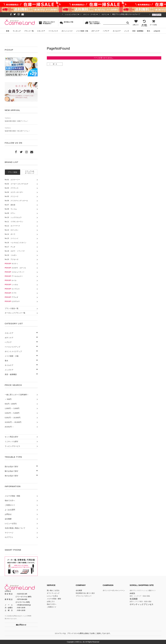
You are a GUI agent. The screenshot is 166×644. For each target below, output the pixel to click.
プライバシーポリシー (84, 596)
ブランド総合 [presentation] (12, 172)
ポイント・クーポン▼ (90, 14)
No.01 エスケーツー (12, 180)
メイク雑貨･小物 (82, 31)
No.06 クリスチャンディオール (16, 201)
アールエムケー (14, 276)
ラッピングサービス (12, 446)
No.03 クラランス (12, 188)
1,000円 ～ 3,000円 (12, 408)
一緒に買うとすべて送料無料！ (17, 395)
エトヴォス (12, 289)
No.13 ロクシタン (12, 230)
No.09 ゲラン (10, 213)
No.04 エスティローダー (14, 192)
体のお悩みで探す (12, 476)
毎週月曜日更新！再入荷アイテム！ (21, 130)
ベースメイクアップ (12, 347)
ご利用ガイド (10, 505)
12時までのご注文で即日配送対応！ (47, 23)
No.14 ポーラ (10, 234)
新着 (8, 31)
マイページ (9, 533)
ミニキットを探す (12, 441)
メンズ (127, 31)
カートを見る (153, 23)
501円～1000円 (11, 404)
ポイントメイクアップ (13, 351)
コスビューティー (15, 272)
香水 (149, 31)
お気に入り (136, 23)
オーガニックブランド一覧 (15, 313)
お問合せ (8, 514)
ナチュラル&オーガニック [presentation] (30, 172)
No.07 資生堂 (10, 205)
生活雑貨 (134, 599)
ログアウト (9, 537)
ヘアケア (106, 31)
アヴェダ (11, 297)
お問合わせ (21, 625)
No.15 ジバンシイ (12, 238)
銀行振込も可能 (66, 23)
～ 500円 (8, 399)
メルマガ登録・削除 (12, 496)
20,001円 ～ (9, 427)
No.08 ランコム (11, 209)
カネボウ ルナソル (15, 268)
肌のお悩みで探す (12, 467)
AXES (132, 593)
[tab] (12, 172)
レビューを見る (11, 523)
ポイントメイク (67, 31)
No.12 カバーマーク (12, 226)
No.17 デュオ (10, 247)
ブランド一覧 (29, 31)
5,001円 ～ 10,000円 (13, 418)
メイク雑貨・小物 (12, 356)
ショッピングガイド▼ (72, 14)
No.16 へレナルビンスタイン (16, 243)
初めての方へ (10, 501)
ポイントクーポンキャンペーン (114, 590)
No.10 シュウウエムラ (13, 217)
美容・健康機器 (138, 31)
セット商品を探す (12, 437)
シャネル (11, 285)
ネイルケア (117, 31)
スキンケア (41, 31)
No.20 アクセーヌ (12, 259)
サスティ (11, 264)
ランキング (17, 31)
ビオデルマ (12, 301)
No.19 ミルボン (11, 255)
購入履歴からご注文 (144, 23)
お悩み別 (157, 31)
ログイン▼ (105, 14)
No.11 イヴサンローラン (14, 222)
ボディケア (95, 31)
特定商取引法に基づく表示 (85, 593)
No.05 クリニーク (12, 196)
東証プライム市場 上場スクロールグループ (126, 14)
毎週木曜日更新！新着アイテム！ (21, 120)
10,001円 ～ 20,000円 (13, 422)
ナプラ (11, 293)
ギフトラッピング (53, 593)
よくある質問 (10, 510)
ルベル (11, 280)
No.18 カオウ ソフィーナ (15, 251)
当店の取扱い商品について (15, 528)
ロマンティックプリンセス (142, 604)
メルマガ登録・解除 (54, 599)
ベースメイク (53, 31)
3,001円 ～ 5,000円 (12, 413)
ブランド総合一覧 (12, 308)
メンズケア (9, 370)
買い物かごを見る (53, 590)
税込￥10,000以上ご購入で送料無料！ (93, 23)
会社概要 (8, 519)
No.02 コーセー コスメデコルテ (17, 184)
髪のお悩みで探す (12, 471)
